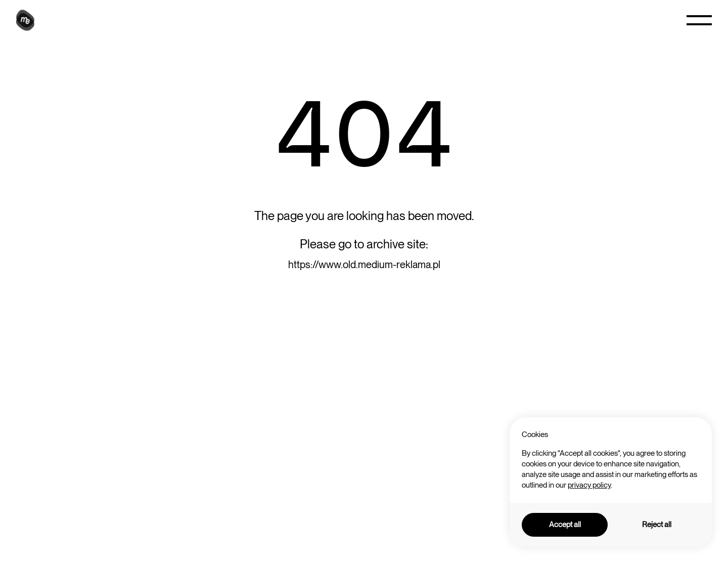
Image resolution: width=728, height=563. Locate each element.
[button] (699, 20)
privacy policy (589, 485)
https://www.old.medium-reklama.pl (364, 265)
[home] (27, 20)
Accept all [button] (565, 525)
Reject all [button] (657, 525)
